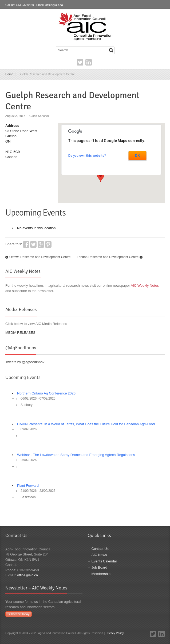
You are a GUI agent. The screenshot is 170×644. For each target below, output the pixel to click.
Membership (101, 574)
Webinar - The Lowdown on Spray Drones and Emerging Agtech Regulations (76, 455)
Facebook (26, 244)
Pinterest (48, 244)
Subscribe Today (19, 614)
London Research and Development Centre (108, 257)
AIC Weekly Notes (145, 285)
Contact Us (100, 549)
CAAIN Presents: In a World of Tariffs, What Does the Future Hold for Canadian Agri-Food (86, 424)
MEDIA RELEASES (20, 333)
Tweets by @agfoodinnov (25, 362)
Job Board (99, 567)
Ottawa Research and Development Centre (40, 257)
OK (137, 156)
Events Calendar (104, 561)
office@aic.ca (54, 5)
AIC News (99, 555)
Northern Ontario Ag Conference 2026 (46, 393)
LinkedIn (89, 62)
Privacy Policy (114, 633)
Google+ (41, 244)
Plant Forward (28, 486)
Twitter (80, 62)
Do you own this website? (87, 156)
